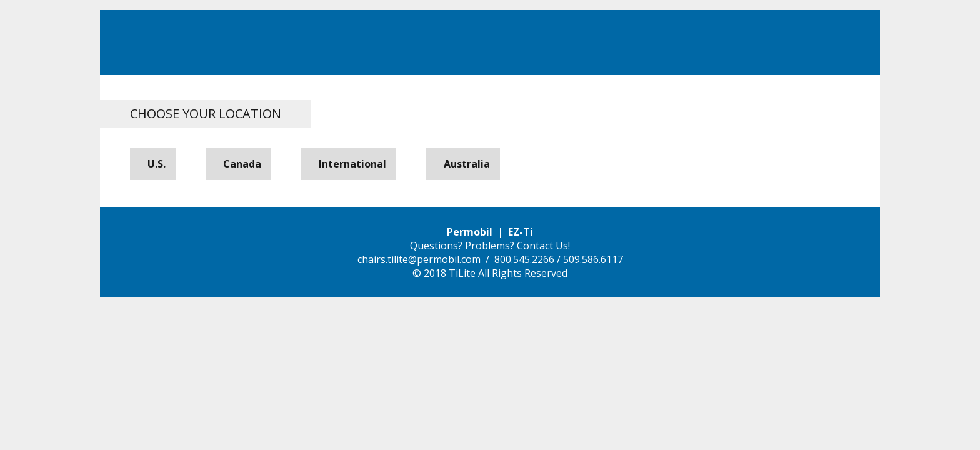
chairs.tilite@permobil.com (419, 259)
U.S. (154, 164)
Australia (464, 164)
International (350, 164)
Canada (240, 164)
